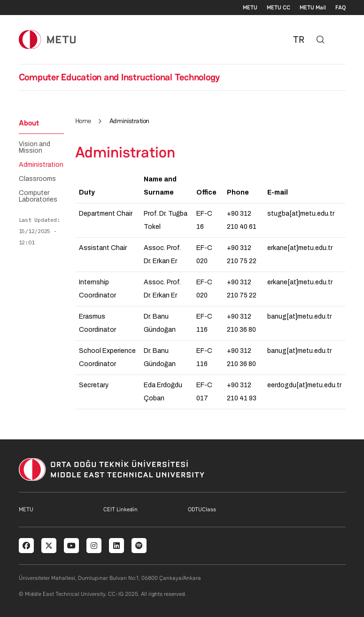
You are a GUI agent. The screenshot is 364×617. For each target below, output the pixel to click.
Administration (41, 165)
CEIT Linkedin (120, 509)
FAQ (341, 8)
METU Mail (313, 8)
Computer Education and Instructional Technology (120, 77)
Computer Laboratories (38, 196)
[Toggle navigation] (341, 39)
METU (250, 8)
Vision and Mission (35, 148)
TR (299, 39)
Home (83, 121)
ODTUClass (202, 509)
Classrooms (37, 179)
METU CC (279, 8)
